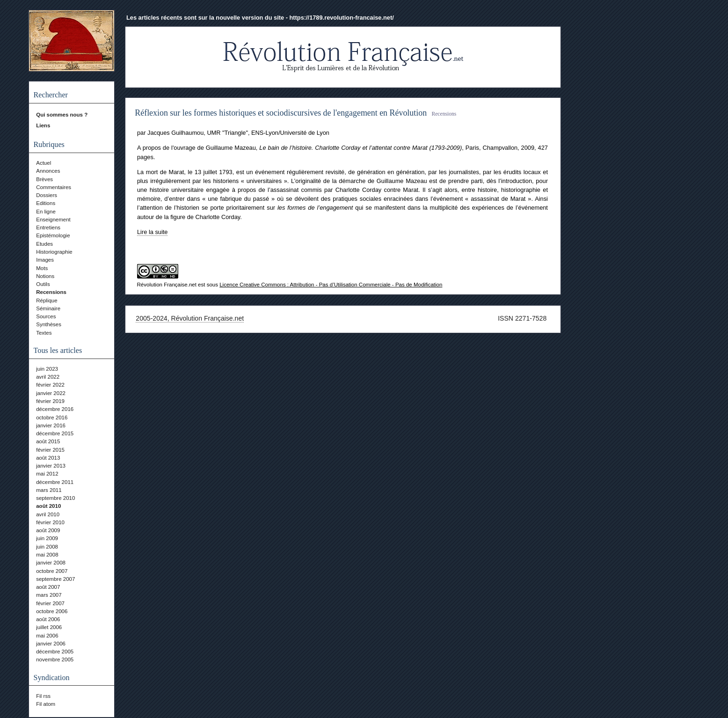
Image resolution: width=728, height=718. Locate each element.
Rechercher (51, 95)
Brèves (44, 179)
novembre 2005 (55, 659)
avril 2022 (48, 377)
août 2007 (48, 587)
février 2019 (50, 401)
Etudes (44, 244)
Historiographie (54, 252)
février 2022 (50, 385)
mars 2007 (49, 595)
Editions (46, 203)
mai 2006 (47, 636)
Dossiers (47, 195)
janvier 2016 (51, 425)
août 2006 (48, 619)
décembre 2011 (55, 482)
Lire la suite (152, 232)
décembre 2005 (55, 652)
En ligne (46, 212)
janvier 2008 (51, 563)
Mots (42, 268)
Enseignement (53, 220)
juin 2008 (47, 547)
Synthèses (49, 324)
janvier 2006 (51, 644)
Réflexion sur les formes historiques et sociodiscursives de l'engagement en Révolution (281, 113)
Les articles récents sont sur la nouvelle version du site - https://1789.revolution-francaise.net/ (260, 18)
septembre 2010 (55, 498)
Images (45, 260)
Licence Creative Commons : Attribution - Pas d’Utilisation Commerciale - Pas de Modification (331, 285)
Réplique (47, 300)
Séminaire (48, 308)
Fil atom (46, 704)
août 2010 (48, 506)
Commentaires (54, 187)
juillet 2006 (49, 627)
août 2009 (48, 530)
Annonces (48, 171)
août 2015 (48, 441)
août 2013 (48, 458)
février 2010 (50, 522)
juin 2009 (47, 538)
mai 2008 (47, 555)
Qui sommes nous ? (62, 115)
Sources (46, 316)
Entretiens (48, 227)
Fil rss (43, 696)
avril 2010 (48, 514)
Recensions (51, 292)
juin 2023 (47, 369)
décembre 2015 (55, 433)
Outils (43, 284)
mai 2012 (47, 474)
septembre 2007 (55, 579)
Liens (43, 125)
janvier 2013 (51, 466)
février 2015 (50, 450)
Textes (44, 333)
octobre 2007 (52, 571)
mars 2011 (49, 490)
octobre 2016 (52, 418)
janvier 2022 (51, 393)
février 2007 (50, 603)
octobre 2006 (52, 611)
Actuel (44, 163)
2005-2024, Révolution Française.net (190, 318)
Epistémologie (53, 235)
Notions (45, 276)
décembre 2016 (55, 409)
